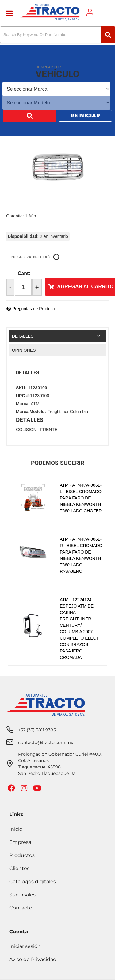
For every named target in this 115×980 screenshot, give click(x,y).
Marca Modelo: (31, 412)
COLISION (26, 430)
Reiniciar (85, 116)
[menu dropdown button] (9, 12)
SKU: (21, 388)
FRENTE (49, 430)
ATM (35, 404)
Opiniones (24, 350)
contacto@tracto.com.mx (46, 742)
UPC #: (23, 396)
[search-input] (51, 35)
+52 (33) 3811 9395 (37, 730)
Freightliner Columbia (68, 412)
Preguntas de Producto (34, 309)
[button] (57, 35)
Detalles (23, 336)
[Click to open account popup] (90, 12)
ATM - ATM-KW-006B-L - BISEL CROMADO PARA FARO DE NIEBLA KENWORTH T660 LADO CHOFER (81, 498)
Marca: (23, 404)
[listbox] (56, 89)
